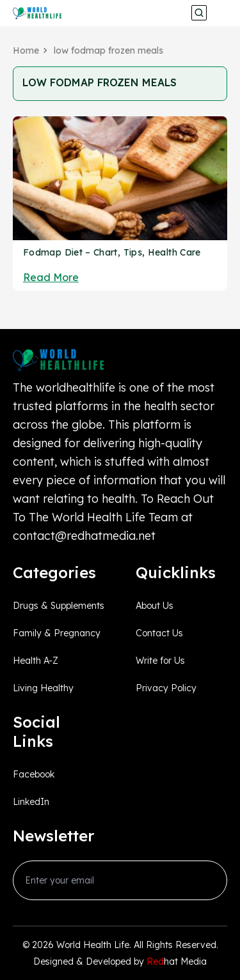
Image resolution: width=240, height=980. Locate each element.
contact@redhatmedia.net (84, 536)
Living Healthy (43, 688)
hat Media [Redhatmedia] (177, 961)
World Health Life (93, 945)
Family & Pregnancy (57, 633)
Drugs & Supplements (59, 606)
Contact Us (159, 633)
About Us (155, 606)
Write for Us (160, 661)
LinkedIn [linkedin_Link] (31, 802)
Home (26, 50)
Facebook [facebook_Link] (34, 774)
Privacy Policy (166, 688)
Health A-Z (36, 661)
